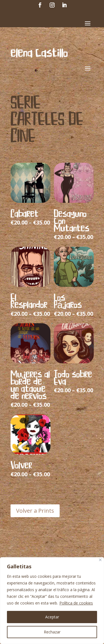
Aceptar (52, 617)
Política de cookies (76, 603)
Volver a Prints (35, 511)
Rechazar (52, 632)
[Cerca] (100, 560)
